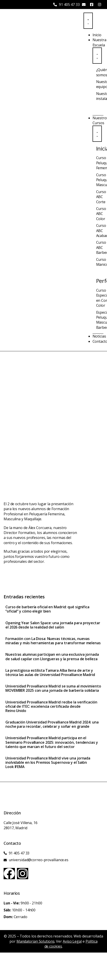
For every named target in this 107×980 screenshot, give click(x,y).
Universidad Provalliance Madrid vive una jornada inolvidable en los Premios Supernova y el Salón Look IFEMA (48, 762)
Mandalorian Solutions (36, 941)
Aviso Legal (72, 941)
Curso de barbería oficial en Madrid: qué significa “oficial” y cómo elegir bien (47, 609)
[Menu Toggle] (88, 21)
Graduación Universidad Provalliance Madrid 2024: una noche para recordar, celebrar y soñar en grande (52, 724)
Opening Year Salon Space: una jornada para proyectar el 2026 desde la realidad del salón (53, 625)
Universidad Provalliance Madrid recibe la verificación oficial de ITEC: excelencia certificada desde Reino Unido (51, 706)
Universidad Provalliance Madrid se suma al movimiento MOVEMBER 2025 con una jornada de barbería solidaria (53, 688)
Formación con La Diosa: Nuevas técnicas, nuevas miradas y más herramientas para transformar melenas (53, 641)
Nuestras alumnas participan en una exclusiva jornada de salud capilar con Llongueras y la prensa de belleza (52, 657)
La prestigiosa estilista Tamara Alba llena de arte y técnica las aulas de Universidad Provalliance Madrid (50, 672)
